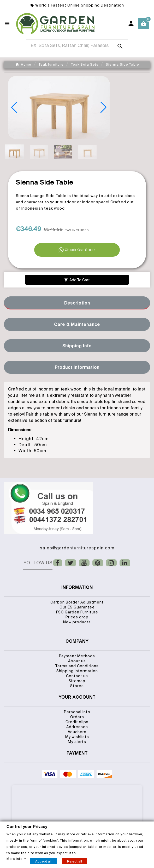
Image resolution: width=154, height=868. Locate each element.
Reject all (75, 861)
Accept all (43, 861)
